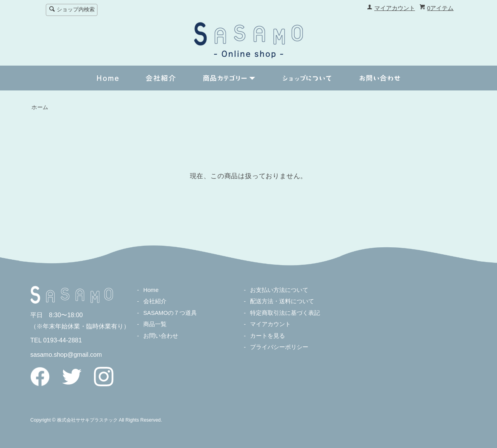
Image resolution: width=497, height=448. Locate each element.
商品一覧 (155, 324)
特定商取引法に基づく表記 (285, 313)
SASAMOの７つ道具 (170, 313)
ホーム (40, 107)
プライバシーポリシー (279, 347)
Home (151, 290)
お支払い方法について (279, 290)
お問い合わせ (161, 336)
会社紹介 (155, 301)
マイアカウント (395, 8)
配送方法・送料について (282, 301)
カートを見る (268, 336)
